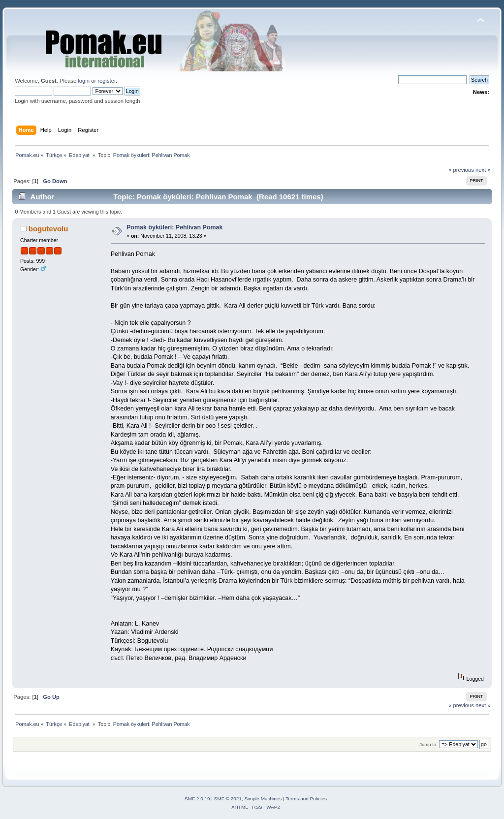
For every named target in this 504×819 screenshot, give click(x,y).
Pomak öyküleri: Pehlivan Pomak (174, 227)
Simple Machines (263, 799)
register (107, 81)
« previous (461, 170)
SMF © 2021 (228, 799)
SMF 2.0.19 (197, 799)
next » (483, 170)
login (84, 81)
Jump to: (428, 744)
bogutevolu (48, 229)
